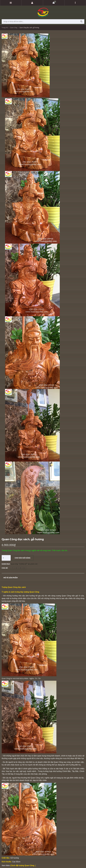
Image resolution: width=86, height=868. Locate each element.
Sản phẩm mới (33, 564)
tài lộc (81, 778)
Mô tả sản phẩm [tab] (11, 578)
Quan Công (14, 28)
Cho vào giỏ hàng (23, 558)
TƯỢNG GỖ (23, 564)
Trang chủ (5, 28)
